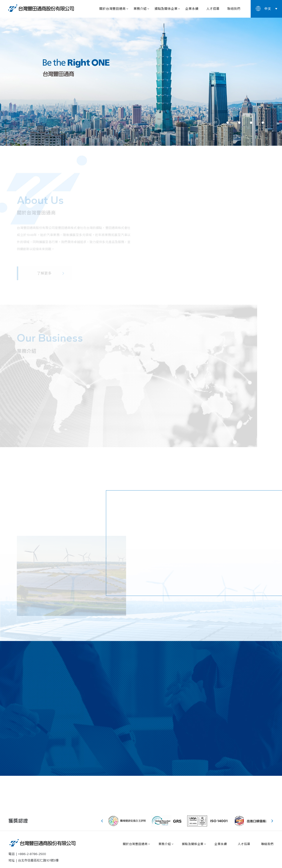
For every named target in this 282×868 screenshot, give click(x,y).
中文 (268, 9)
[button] (216, 123)
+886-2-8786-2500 (32, 854)
